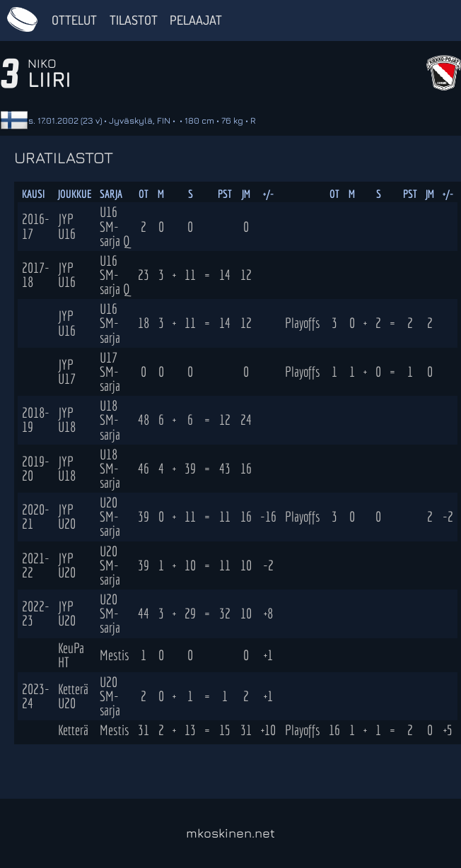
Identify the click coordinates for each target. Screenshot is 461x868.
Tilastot (134, 20)
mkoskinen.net (230, 833)
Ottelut (74, 20)
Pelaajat (196, 20)
